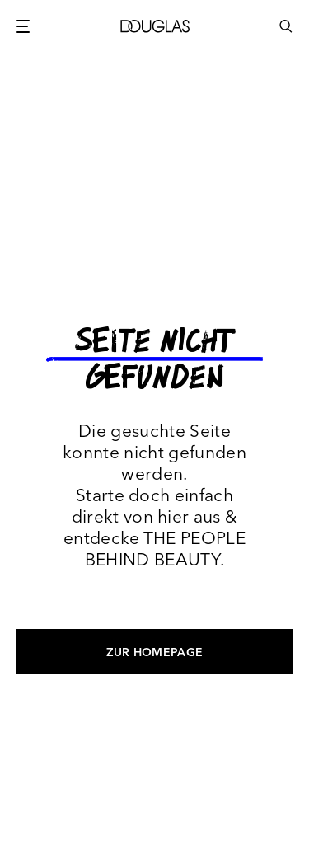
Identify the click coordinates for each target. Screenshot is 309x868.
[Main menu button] (23, 26)
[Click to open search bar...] (286, 35)
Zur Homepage (155, 652)
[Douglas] (154, 26)
